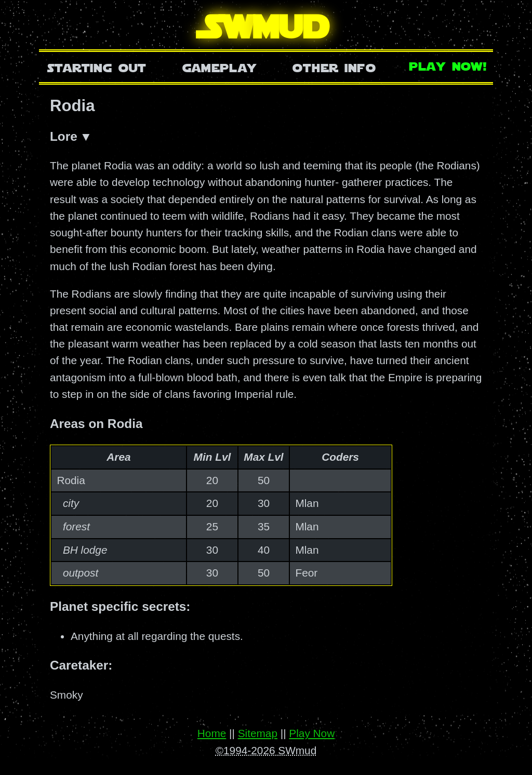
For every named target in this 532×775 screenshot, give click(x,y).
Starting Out (97, 67)
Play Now (312, 734)
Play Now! (448, 65)
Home (212, 734)
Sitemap (258, 734)
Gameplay (220, 67)
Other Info (334, 67)
